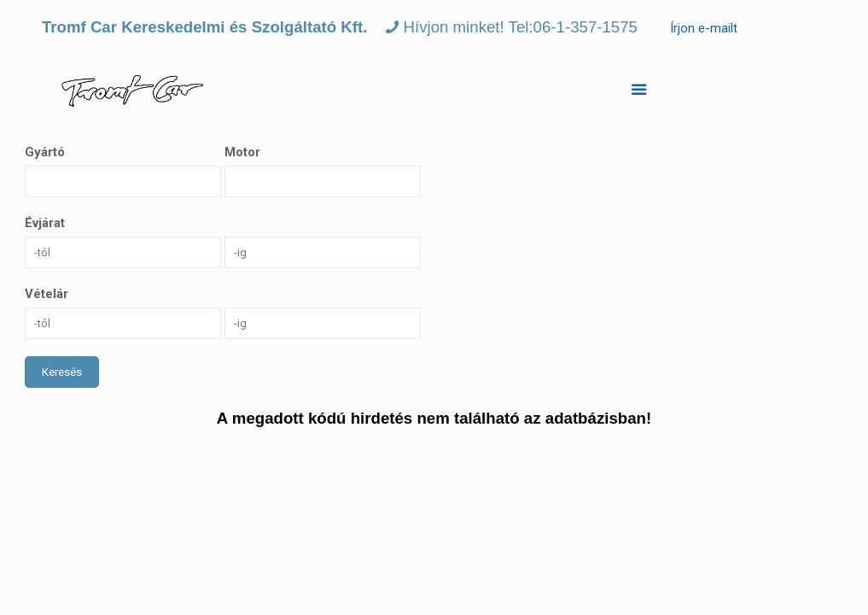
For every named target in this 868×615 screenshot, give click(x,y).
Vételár (47, 294)
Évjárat (45, 223)
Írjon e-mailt (704, 28)
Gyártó (45, 152)
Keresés (62, 372)
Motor (242, 152)
